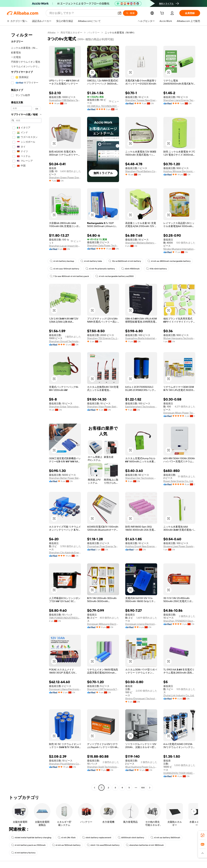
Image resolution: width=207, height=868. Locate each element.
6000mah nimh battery (131, 838)
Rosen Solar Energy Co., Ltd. (178, 481)
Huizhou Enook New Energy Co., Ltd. (141, 546)
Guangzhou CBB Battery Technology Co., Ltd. (65, 100)
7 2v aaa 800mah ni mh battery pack (69, 276)
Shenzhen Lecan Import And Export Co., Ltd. (65, 246)
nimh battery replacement (97, 838)
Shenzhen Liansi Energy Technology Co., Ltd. (179, 100)
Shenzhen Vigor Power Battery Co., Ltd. (103, 407)
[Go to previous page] (95, 788)
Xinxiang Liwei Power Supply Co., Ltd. (179, 546)
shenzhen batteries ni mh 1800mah (145, 845)
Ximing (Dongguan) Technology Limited (141, 698)
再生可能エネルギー (71, 33)
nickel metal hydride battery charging (31, 838)
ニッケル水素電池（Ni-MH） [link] (120, 33)
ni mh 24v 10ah (67, 838)
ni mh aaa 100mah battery (64, 269)
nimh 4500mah (130, 269)
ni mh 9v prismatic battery (100, 269)
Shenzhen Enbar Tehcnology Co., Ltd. (65, 407)
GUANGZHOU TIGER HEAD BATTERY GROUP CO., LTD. (179, 773)
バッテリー (93, 33)
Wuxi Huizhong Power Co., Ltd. (141, 767)
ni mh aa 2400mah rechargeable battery (169, 261)
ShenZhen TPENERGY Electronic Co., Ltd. (179, 621)
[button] (120, 13)
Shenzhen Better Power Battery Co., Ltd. (65, 478)
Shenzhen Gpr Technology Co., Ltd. (141, 478)
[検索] (130, 13)
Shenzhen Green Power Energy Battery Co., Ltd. (65, 177)
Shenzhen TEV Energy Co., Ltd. (103, 338)
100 (143, 788)
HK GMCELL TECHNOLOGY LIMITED (103, 106)
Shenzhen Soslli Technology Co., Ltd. (103, 767)
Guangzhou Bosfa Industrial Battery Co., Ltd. (141, 338)
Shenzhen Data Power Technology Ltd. (103, 245)
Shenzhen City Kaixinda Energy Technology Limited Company (65, 553)
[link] (203, 835)
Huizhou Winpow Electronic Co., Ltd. (179, 171)
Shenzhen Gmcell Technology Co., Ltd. (65, 341)
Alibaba (51, 33)
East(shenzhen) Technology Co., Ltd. (141, 407)
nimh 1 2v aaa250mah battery (103, 845)
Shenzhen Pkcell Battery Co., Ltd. (141, 171)
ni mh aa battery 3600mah (165, 838)
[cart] (163, 14)
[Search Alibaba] (82, 13)
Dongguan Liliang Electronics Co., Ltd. (65, 689)
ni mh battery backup (62, 261)
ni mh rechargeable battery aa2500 (115, 276)
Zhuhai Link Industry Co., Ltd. (179, 695)
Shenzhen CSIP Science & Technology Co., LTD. (103, 689)
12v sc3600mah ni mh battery (125, 261)
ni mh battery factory (23, 853)
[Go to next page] (150, 788)
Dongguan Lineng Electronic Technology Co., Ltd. (141, 624)
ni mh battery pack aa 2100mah (28, 845)
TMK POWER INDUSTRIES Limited (65, 618)
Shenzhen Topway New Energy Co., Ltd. (141, 100)
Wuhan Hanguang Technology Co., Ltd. (179, 338)
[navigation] (26, 411)
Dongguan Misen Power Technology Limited (179, 413)
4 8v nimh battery (156, 269)
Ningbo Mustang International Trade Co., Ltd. (179, 249)
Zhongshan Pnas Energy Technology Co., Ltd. (103, 546)
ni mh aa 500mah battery (66, 845)
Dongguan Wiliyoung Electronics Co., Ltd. (103, 624)
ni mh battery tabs (91, 261)
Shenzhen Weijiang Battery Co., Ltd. (141, 243)
